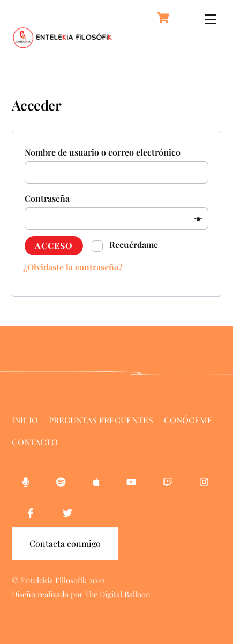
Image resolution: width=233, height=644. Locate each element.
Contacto (35, 442)
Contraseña (50, 198)
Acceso (54, 246)
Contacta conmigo (65, 543)
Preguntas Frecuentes (101, 420)
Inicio (25, 420)
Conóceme (188, 420)
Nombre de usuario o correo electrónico (106, 152)
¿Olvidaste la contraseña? (73, 267)
